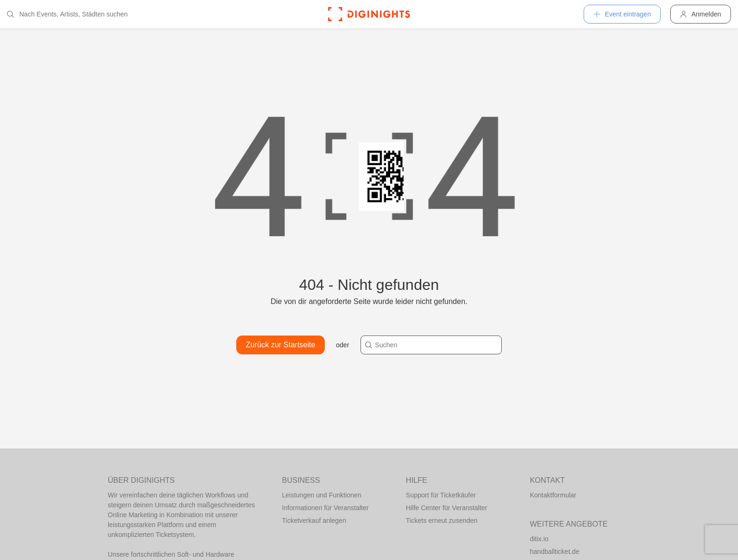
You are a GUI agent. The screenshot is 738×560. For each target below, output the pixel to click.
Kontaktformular (553, 495)
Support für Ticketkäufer (441, 495)
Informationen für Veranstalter (325, 508)
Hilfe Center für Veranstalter (446, 508)
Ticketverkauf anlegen (314, 520)
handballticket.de (555, 552)
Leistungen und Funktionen (322, 495)
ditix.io (539, 539)
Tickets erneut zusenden (441, 520)
